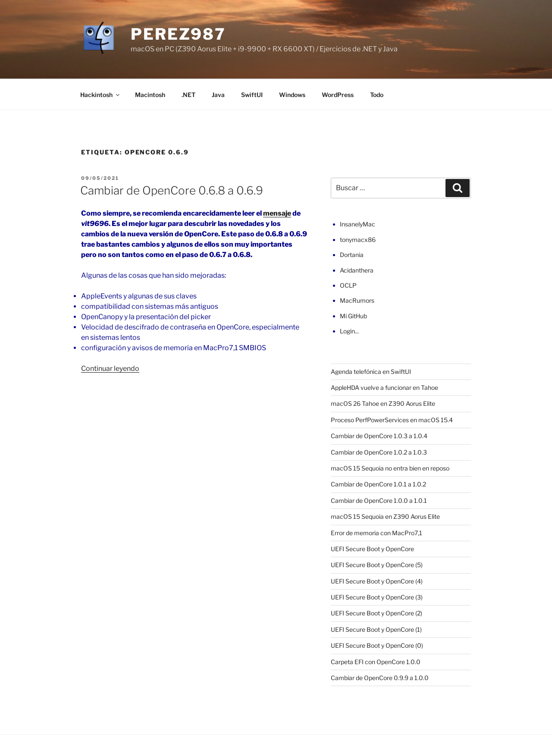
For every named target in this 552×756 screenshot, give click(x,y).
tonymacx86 (358, 240)
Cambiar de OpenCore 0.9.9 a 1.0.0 (380, 678)
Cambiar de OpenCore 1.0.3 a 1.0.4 (379, 436)
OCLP (348, 285)
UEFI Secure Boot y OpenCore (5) (377, 565)
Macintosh (150, 95)
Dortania (352, 255)
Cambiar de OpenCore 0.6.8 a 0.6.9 (172, 190)
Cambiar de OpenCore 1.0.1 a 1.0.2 (378, 484)
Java (218, 95)
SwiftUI (252, 95)
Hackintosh (100, 95)
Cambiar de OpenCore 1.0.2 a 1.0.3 (379, 452)
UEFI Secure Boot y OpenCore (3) (377, 597)
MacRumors (357, 300)
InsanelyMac (358, 224)
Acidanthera (357, 270)
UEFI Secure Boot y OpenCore (372, 549)
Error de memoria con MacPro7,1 (376, 533)
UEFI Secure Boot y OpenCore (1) (376, 629)
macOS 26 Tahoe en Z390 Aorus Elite (383, 403)
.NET (188, 95)
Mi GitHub (353, 316)
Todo (377, 95)
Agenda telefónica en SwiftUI (371, 372)
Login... (349, 331)
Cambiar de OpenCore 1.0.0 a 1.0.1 (379, 500)
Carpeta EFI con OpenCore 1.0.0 (376, 662)
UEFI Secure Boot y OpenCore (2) (376, 613)
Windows (292, 95)
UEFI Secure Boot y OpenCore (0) (377, 645)
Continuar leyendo (110, 369)
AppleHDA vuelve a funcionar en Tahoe (384, 387)
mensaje (277, 213)
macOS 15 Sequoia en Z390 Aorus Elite (385, 516)
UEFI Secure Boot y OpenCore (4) (377, 581)
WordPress (338, 95)
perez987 (178, 34)
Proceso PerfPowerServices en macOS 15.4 (392, 420)
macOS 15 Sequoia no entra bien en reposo (390, 468)
